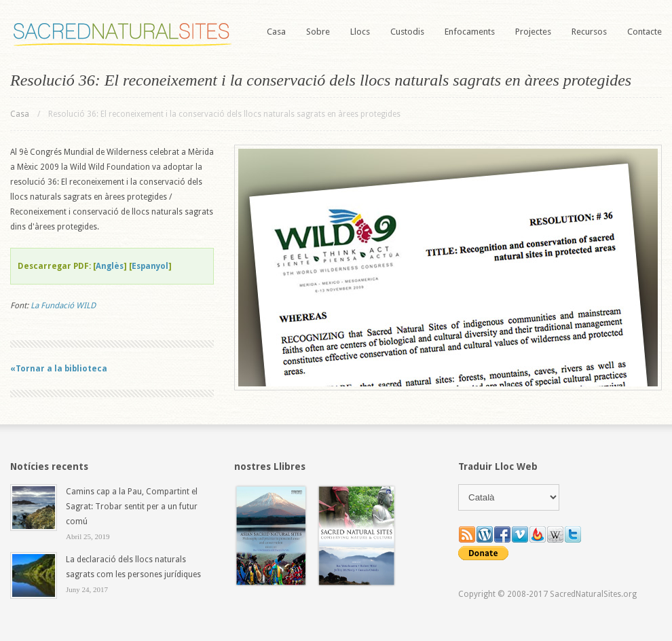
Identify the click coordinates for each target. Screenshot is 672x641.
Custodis (407, 32)
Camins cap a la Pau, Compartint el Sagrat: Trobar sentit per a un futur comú (132, 507)
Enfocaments (470, 32)
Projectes (533, 32)
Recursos (589, 32)
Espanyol (150, 266)
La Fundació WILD (63, 306)
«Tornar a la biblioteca (59, 369)
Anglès (110, 266)
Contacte (645, 32)
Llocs (360, 32)
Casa (276, 32)
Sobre (318, 32)
